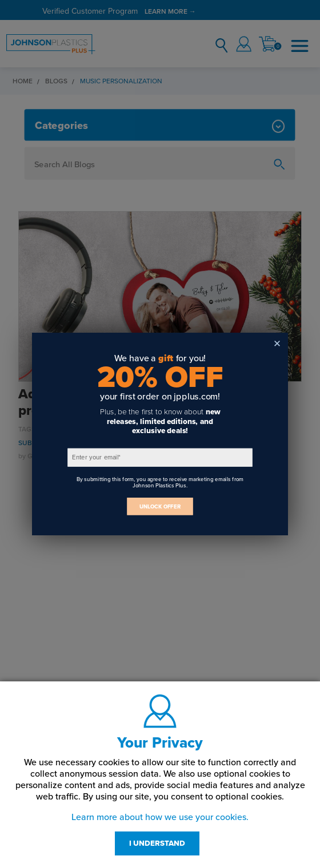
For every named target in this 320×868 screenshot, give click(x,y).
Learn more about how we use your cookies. (160, 817)
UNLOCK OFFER (160, 506)
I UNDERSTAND (157, 843)
